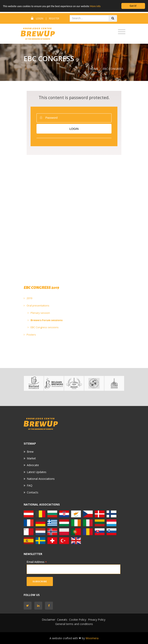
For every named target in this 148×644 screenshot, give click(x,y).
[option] (34, 383)
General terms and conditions (74, 624)
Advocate (33, 465)
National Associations (41, 479)
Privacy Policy (97, 620)
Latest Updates (37, 472)
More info (95, 6)
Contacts (33, 492)
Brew (30, 452)
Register (54, 18)
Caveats (62, 620)
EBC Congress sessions (43, 327)
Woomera (92, 638)
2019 (28, 298)
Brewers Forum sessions (45, 320)
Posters (30, 335)
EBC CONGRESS (113, 69)
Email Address (37, 562)
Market (31, 458)
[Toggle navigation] (122, 32)
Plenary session (39, 313)
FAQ (30, 485)
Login (40, 18)
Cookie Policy (78, 620)
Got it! (133, 6)
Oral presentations (37, 305)
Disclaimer (49, 620)
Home (94, 69)
